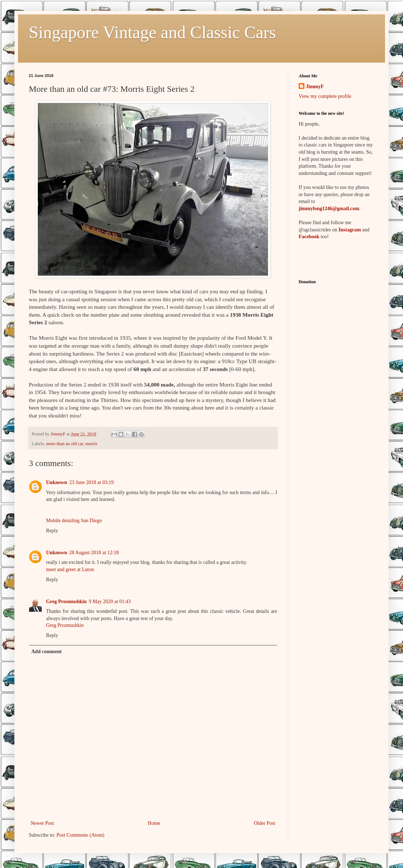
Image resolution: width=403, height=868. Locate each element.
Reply (52, 531)
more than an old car (65, 444)
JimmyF (315, 87)
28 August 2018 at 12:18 (94, 553)
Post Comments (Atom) (80, 835)
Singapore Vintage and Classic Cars (152, 32)
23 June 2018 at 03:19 (91, 482)
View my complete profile (325, 96)
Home (154, 823)
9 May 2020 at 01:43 (110, 602)
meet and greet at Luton (70, 569)
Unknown (56, 482)
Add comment (46, 652)
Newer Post (42, 823)
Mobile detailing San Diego (74, 521)
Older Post (265, 823)
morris (92, 444)
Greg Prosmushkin (66, 602)
